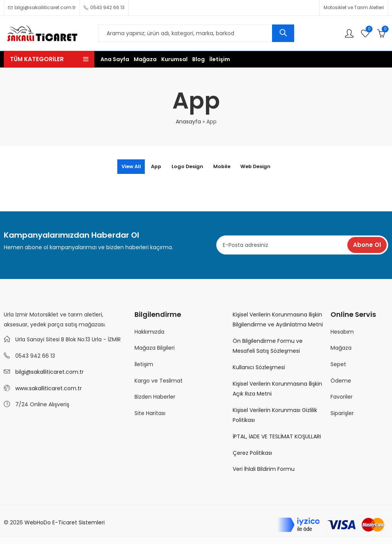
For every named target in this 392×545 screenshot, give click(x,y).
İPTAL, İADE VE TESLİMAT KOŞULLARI (277, 437)
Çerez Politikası (252, 454)
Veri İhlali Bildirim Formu (264, 470)
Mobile (228, 167)
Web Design (268, 167)
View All (118, 167)
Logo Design (186, 167)
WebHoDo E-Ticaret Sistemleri (65, 523)
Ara (283, 33)
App (149, 167)
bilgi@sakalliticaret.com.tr (49, 373)
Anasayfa (188, 122)
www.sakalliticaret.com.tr (49, 389)
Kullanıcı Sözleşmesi (259, 368)
